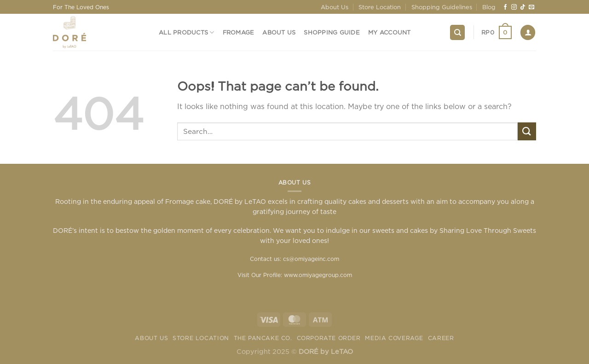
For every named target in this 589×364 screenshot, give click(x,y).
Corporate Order (329, 338)
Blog (489, 7)
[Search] (457, 32)
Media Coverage (394, 338)
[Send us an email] (531, 7)
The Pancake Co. (263, 338)
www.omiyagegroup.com (318, 275)
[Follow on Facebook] (505, 7)
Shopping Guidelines (442, 7)
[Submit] (527, 131)
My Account (390, 32)
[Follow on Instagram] (514, 7)
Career (441, 338)
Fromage (239, 32)
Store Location (380, 7)
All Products (187, 32)
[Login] (528, 32)
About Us (335, 7)
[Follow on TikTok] (523, 7)
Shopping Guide (332, 32)
